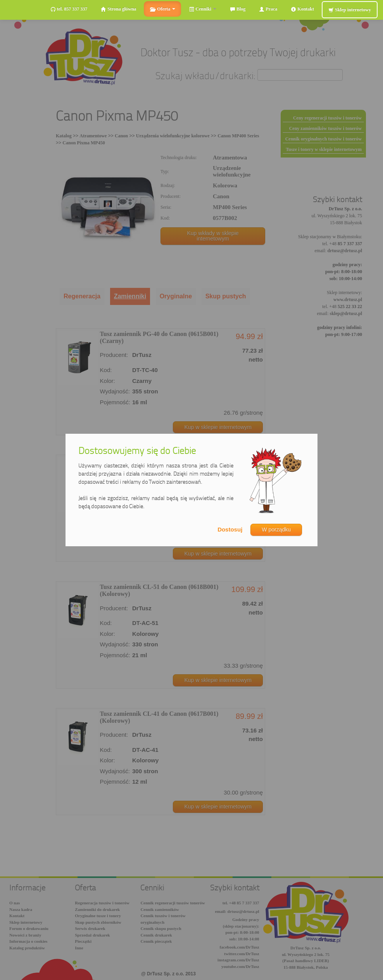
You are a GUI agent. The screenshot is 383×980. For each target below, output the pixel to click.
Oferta (162, 9)
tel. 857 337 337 (69, 9)
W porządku (276, 530)
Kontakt (302, 9)
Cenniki (203, 9)
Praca (268, 9)
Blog (238, 9)
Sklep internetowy (350, 10)
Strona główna (118, 9)
